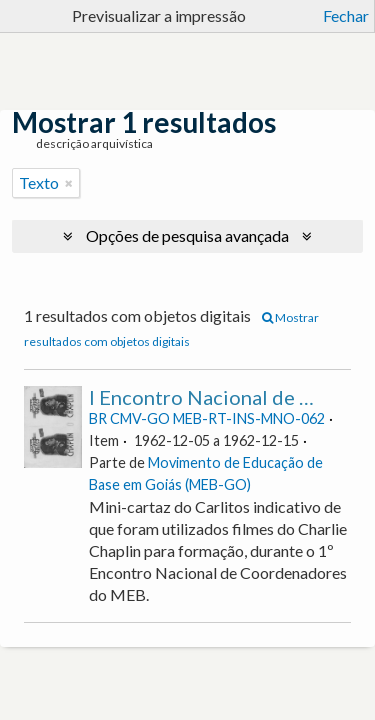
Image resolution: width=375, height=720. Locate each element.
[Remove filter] (69, 183)
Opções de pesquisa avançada (187, 235)
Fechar (346, 15)
